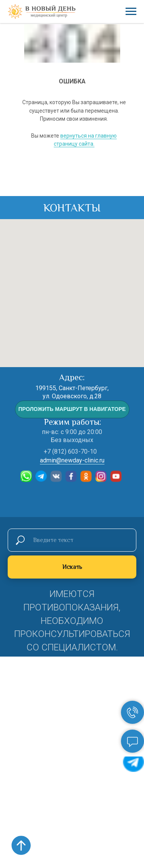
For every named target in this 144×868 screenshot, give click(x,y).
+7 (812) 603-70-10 (70, 451)
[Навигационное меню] (131, 12)
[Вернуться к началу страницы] (21, 845)
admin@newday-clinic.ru (72, 460)
